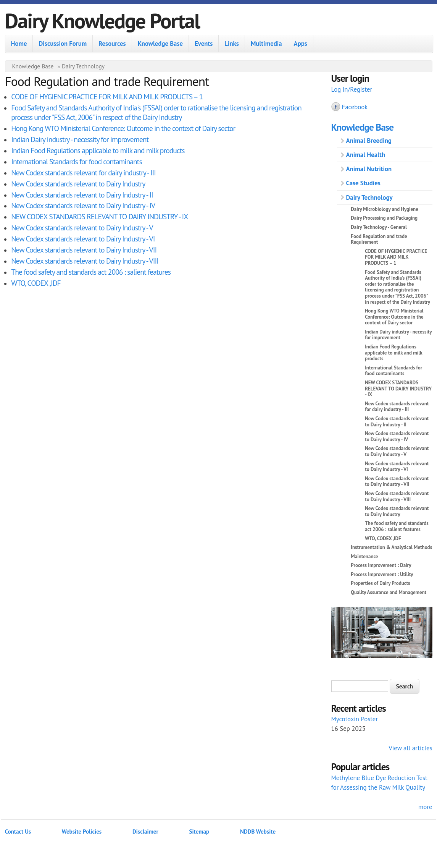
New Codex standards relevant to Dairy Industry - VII (84, 250)
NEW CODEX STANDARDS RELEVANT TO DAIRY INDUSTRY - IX (99, 216)
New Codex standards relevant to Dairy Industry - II (82, 195)
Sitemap (199, 832)
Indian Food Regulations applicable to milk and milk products (98, 150)
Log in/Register (352, 89)
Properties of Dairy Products (380, 583)
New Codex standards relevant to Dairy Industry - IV (83, 205)
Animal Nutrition (369, 169)
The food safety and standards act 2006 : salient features (91, 272)
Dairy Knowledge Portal (102, 20)
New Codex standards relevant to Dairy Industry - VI (83, 239)
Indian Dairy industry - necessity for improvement (80, 139)
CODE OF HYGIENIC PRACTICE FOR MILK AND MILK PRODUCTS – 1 (107, 96)
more (425, 807)
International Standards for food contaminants (76, 161)
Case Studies (363, 183)
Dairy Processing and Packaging (384, 218)
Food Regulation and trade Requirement (379, 239)
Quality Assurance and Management (389, 592)
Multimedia (266, 44)
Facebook (355, 107)
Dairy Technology (83, 66)
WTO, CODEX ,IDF (36, 283)
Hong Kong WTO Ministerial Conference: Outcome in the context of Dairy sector (123, 128)
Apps (301, 44)
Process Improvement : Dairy (381, 565)
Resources (112, 44)
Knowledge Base (160, 44)
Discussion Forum (63, 44)
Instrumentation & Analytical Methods (391, 547)
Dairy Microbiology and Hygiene (384, 209)
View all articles (410, 748)
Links (232, 44)
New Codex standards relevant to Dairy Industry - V (82, 228)
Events (204, 44)
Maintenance (364, 556)
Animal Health (366, 155)
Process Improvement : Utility (382, 574)
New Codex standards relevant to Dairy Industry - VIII (85, 261)
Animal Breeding (369, 141)
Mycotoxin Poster (355, 719)
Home (19, 44)
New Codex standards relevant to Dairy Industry (78, 184)
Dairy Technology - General (379, 227)
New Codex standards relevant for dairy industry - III (83, 172)
